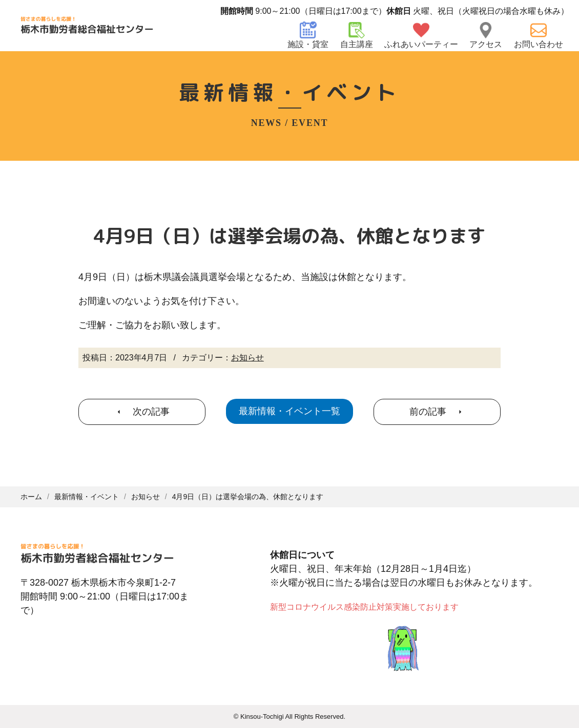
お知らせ (247, 358)
